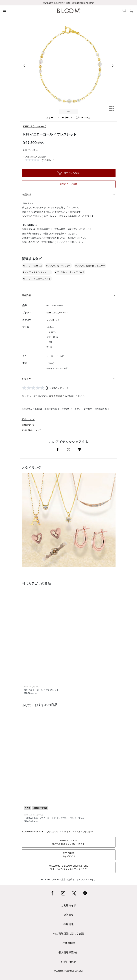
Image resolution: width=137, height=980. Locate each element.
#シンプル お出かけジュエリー (90, 266)
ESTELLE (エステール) (35, 126)
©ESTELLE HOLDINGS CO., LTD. (69, 971)
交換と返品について (31, 430)
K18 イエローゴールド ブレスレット (79, 832)
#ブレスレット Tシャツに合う (70, 272)
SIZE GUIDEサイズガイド (69, 855)
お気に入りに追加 (69, 184)
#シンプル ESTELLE (33, 266)
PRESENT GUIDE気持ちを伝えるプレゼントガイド (69, 842)
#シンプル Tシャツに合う (59, 266)
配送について (28, 419)
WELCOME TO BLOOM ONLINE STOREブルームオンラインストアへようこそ (68, 867)
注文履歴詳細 (56, 396)
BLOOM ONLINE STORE (33, 832)
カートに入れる (68, 173)
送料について (28, 425)
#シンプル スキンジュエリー (37, 272)
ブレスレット (53, 320)
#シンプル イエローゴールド (37, 279)
